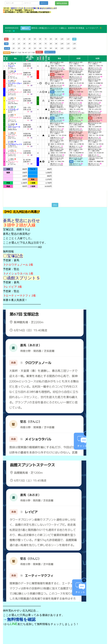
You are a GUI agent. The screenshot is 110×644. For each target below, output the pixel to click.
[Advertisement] (48, 19)
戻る (55, 205)
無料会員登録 (62, 3)
